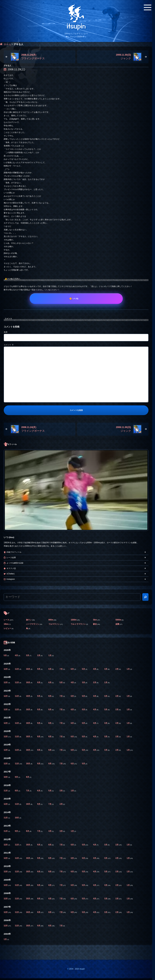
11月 (17, 669)
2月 (39, 655)
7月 (61, 669)
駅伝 (95, 624)
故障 (117, 624)
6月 (72, 669)
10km (6, 624)
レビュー (7, 628)
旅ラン (29, 620)
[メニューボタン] (148, 7)
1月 (50, 655)
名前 (6, 332)
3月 (28, 655)
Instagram (11, 579)
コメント (9, 345)
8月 (50, 669)
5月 (5, 655)
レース (7, 620)
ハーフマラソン (33, 624)
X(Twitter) (11, 574)
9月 (39, 669)
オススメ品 (11, 568)
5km (95, 620)
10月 (28, 669)
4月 (17, 655)
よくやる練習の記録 (15, 563)
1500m (74, 620)
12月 (6, 669)
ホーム (7, 44)
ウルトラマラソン (78, 624)
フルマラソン (54, 624)
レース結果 (11, 558)
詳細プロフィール (14, 552)
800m (51, 620)
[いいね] (76, 299)
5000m (118, 620)
